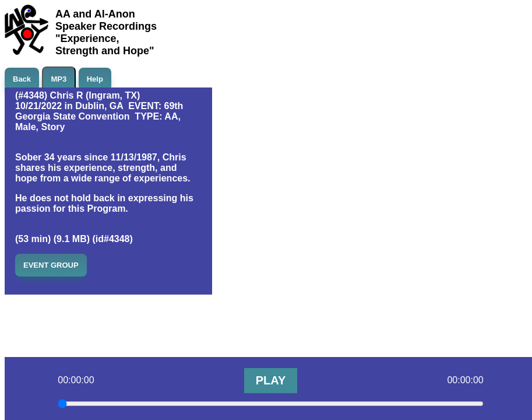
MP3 (59, 79)
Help (95, 79)
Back (22, 79)
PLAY (271, 380)
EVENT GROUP (51, 265)
